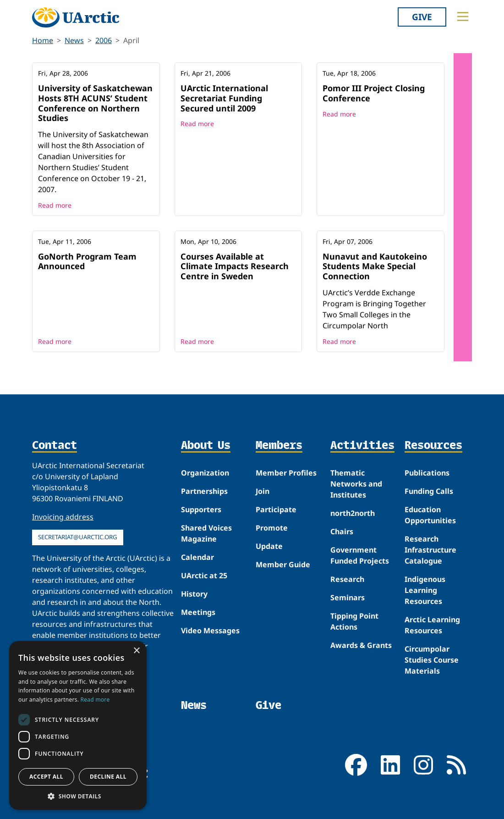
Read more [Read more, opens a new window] (95, 700)
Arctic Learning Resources (432, 625)
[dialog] (78, 725)
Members (279, 445)
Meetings (198, 612)
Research (347, 579)
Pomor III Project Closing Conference (374, 93)
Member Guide (283, 564)
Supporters (201, 509)
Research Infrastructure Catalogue (430, 550)
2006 (104, 40)
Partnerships (204, 491)
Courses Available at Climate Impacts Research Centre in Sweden (235, 266)
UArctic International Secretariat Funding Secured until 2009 (224, 98)
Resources (433, 445)
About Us (206, 445)
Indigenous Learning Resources (425, 590)
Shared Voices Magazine (206, 533)
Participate (276, 509)
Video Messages (210, 631)
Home (43, 40)
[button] (78, 796)
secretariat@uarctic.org (78, 537)
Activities (362, 445)
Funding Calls (429, 491)
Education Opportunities (430, 515)
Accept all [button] (46, 777)
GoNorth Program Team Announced (87, 261)
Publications (427, 473)
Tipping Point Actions (354, 621)
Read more (55, 205)
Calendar (197, 557)
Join (263, 491)
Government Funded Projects (360, 555)
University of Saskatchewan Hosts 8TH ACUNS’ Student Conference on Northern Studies (95, 103)
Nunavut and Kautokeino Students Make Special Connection (375, 266)
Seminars (348, 598)
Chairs (342, 531)
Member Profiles (286, 473)
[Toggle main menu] (463, 17)
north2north (353, 513)
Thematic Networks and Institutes (356, 484)
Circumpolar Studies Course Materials (432, 660)
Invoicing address (63, 517)
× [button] (136, 651)
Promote (272, 528)
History (194, 594)
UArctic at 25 (204, 576)
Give (422, 17)
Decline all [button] (108, 777)
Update (269, 546)
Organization (205, 473)
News (74, 40)
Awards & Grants (361, 645)
